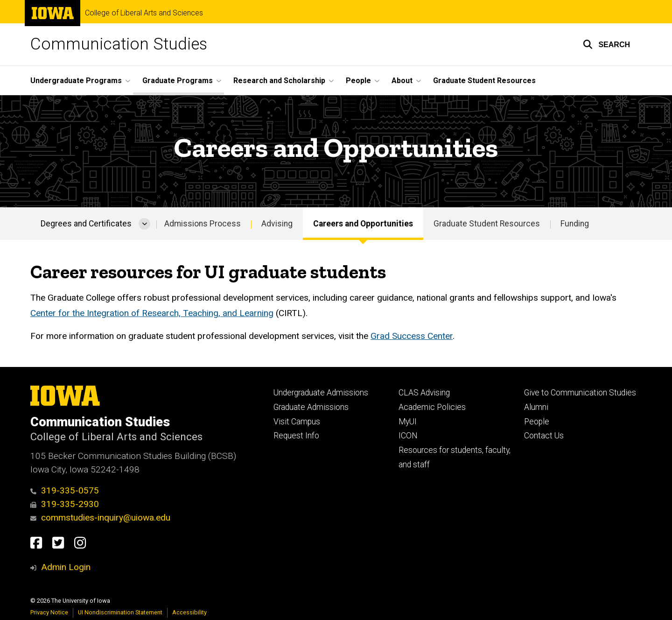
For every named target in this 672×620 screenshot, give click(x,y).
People (537, 422)
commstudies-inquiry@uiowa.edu (100, 518)
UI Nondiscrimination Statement (120, 612)
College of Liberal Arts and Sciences (144, 13)
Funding (575, 224)
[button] (606, 44)
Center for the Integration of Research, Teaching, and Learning (152, 313)
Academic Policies (432, 407)
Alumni (536, 407)
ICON (408, 436)
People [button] (358, 81)
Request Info (296, 436)
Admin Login (66, 567)
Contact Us (544, 436)
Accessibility (189, 612)
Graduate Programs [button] (178, 81)
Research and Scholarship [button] (279, 81)
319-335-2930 (65, 504)
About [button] (402, 81)
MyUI (408, 422)
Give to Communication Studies (580, 393)
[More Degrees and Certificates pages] (144, 224)
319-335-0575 (65, 490)
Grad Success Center (412, 336)
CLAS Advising (424, 393)
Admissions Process (203, 224)
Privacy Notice (49, 612)
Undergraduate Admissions (321, 393)
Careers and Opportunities (363, 224)
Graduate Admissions (311, 407)
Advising (277, 224)
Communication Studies (119, 44)
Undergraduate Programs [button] (76, 81)
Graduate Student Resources (484, 81)
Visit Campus (297, 422)
